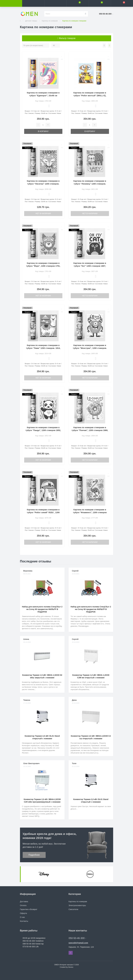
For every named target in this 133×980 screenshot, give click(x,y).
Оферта (23, 913)
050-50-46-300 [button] (77, 938)
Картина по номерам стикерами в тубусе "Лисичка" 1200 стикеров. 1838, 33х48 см (43, 184)
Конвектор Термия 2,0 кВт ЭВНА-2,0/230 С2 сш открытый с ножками (91, 737)
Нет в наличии (43, 213)
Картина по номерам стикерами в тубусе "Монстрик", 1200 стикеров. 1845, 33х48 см (90, 348)
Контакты (24, 921)
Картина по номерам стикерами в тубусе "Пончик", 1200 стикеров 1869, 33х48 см (90, 430)
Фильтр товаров (66, 38)
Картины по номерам (50, 21)
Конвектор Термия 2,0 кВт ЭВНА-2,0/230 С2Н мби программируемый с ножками (42, 801)
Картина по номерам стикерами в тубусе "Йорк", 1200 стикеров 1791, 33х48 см (43, 266)
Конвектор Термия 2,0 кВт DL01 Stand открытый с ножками (42, 737)
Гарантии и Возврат (29, 909)
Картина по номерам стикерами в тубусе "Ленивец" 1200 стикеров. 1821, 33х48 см (90, 184)
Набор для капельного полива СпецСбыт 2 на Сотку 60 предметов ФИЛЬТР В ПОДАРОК (42, 609)
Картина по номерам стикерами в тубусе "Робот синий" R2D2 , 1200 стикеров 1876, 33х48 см (43, 512)
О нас (22, 917)
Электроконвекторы (77, 905)
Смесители (73, 909)
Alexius (71, 967)
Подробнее (34, 855)
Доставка (24, 901)
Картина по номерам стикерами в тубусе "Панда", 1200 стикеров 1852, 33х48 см (43, 430)
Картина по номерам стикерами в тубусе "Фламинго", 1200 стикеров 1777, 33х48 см (90, 512)
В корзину (43, 131)
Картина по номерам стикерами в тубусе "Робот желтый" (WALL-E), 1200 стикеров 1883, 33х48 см (90, 96)
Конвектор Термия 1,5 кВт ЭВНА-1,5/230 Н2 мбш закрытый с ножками (42, 676)
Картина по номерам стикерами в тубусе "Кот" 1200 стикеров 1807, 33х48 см (90, 266)
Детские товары (31, 21)
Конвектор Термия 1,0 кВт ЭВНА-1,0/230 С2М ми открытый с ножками (91, 676)
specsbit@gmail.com (78, 943)
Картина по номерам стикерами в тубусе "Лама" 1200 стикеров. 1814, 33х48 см (43, 348)
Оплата (23, 905)
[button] (55, 3)
